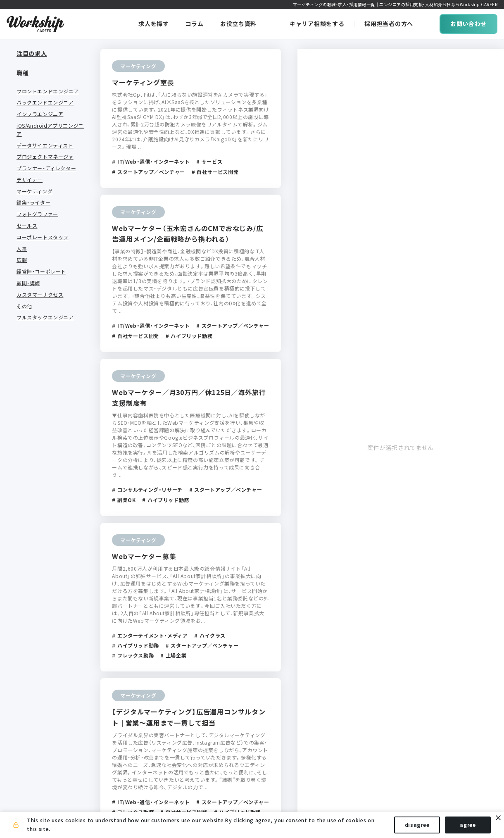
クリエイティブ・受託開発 (46, 381)
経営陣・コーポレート (41, 265)
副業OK (25, 504)
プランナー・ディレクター (46, 162)
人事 (22, 242)
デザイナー (30, 174)
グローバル (30, 581)
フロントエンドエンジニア (48, 85)
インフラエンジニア (40, 108)
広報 (22, 254)
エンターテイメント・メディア (49, 366)
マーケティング (34, 185)
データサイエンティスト (45, 139)
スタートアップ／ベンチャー (48, 543)
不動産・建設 (31, 427)
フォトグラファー (37, 208)
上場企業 (27, 527)
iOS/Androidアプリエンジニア (50, 124)
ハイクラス (30, 593)
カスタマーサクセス (40, 288)
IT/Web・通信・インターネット (49, 346)
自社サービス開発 (37, 558)
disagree (417, 825)
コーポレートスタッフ (43, 231)
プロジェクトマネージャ (45, 150)
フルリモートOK (36, 470)
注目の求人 (32, 53)
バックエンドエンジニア (45, 96)
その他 (24, 300)
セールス (27, 219)
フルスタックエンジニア (45, 311)
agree (468, 825)
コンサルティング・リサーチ (49, 405)
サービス (27, 393)
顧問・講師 (28, 277)
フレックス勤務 (35, 481)
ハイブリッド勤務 (37, 493)
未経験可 (27, 516)
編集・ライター (33, 196)
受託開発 (27, 570)
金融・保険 (28, 416)
